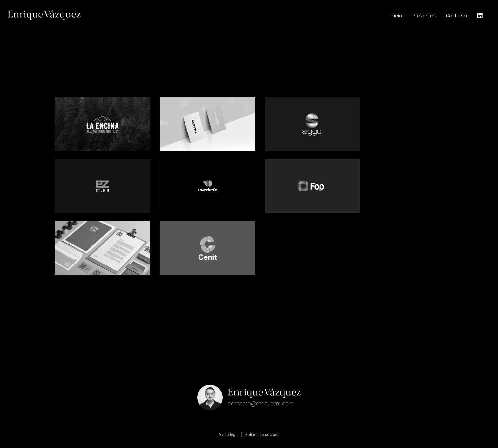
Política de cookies (262, 435)
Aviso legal (229, 435)
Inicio (396, 16)
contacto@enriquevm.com (261, 403)
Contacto (456, 16)
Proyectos (424, 16)
